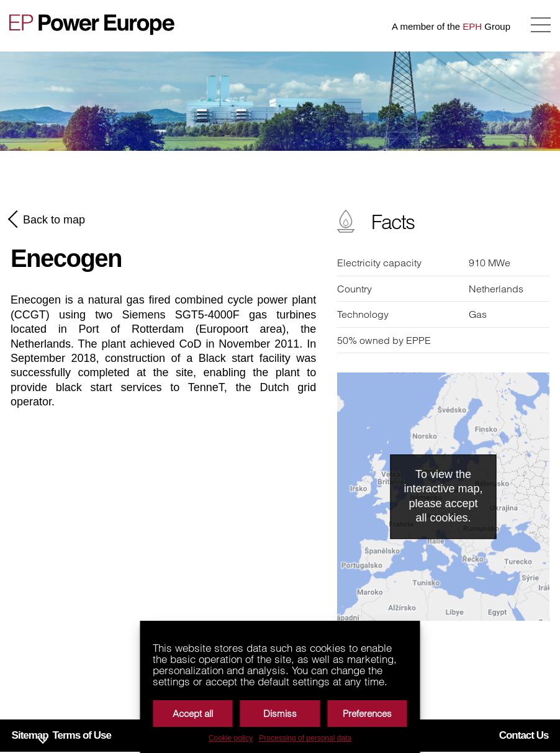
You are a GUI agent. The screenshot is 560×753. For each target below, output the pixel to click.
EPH (472, 26)
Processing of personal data (305, 738)
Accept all (193, 714)
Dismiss (280, 714)
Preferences (367, 714)
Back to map (48, 219)
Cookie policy (231, 738)
